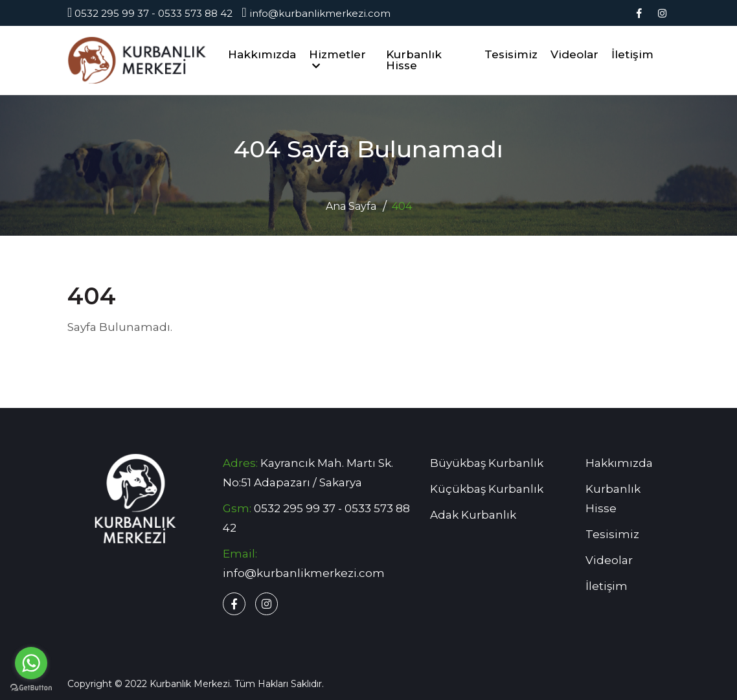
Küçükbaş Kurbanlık (487, 489)
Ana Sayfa (351, 206)
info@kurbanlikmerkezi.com (316, 13)
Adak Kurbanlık (473, 515)
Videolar (574, 54)
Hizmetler (337, 59)
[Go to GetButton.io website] (31, 687)
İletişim (632, 54)
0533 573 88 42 (195, 13)
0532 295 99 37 (112, 13)
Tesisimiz (511, 54)
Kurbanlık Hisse (414, 60)
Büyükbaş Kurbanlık (487, 463)
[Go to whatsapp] (31, 663)
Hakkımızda (262, 54)
